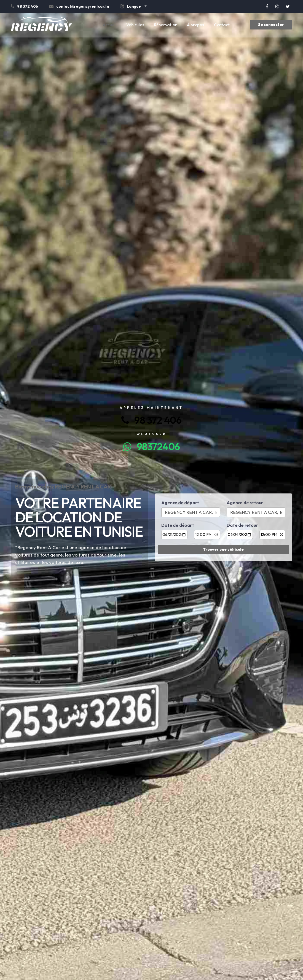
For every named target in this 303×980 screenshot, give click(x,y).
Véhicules (135, 25)
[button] (133, 7)
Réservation (166, 25)
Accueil (110, 25)
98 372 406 (151, 420)
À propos (195, 25)
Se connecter (271, 25)
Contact (222, 25)
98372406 (151, 446)
